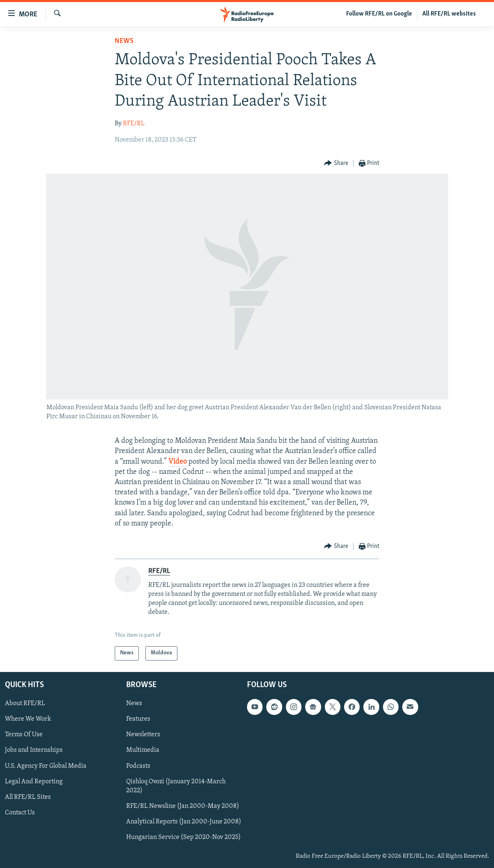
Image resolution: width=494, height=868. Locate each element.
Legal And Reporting (34, 781)
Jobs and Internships (34, 750)
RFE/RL (134, 124)
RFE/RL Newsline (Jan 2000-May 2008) (183, 806)
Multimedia (143, 750)
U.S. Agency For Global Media (46, 766)
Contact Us (20, 812)
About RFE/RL (25, 703)
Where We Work (28, 719)
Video (178, 462)
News (124, 41)
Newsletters (143, 735)
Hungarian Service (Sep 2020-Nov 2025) (184, 837)
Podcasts (138, 766)
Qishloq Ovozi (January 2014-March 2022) (176, 786)
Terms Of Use (24, 735)
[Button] (336, 163)
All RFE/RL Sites (28, 797)
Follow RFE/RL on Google (379, 14)
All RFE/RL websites (449, 14)
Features (138, 719)
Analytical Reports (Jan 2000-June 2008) (184, 821)
